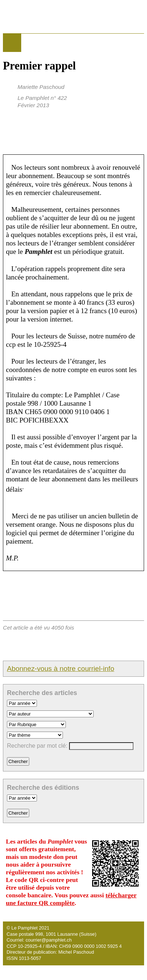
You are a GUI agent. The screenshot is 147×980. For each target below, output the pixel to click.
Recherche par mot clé (36, 746)
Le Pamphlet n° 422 (42, 98)
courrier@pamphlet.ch (49, 940)
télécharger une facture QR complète (71, 899)
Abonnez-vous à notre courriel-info (61, 669)
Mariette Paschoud (41, 87)
